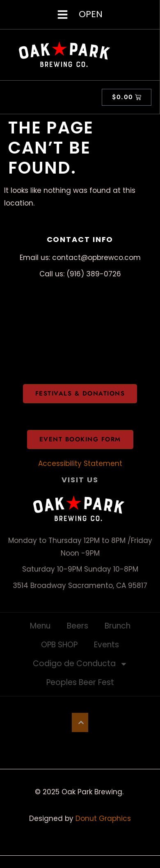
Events (106, 645)
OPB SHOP (59, 645)
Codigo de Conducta (80, 664)
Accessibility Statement (80, 463)
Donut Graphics (103, 818)
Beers (78, 626)
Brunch (118, 626)
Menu (40, 626)
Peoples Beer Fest (80, 682)
